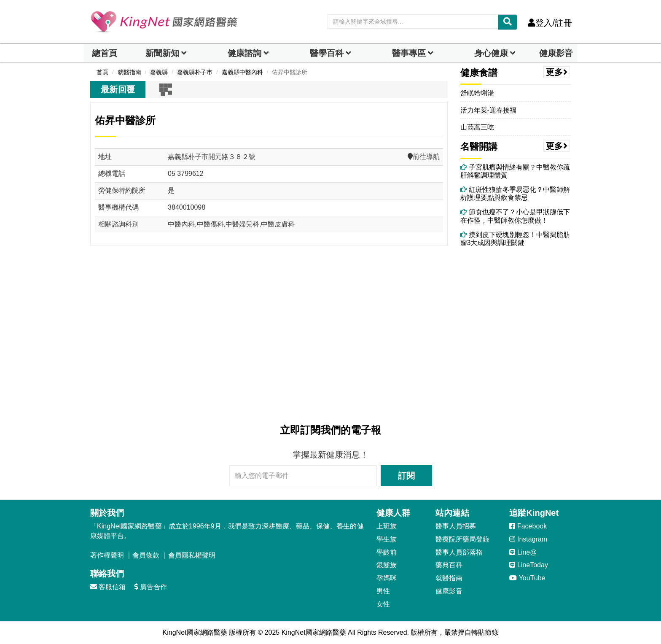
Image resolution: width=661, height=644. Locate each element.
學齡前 (387, 552)
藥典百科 (449, 565)
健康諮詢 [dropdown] (245, 53)
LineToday (528, 565)
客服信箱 (108, 587)
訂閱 (406, 476)
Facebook (528, 526)
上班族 (387, 526)
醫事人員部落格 (459, 552)
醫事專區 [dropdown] (409, 53)
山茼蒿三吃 (477, 127)
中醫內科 (181, 224)
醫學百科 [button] (327, 53)
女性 (383, 604)
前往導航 (424, 157)
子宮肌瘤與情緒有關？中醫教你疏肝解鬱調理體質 (515, 171)
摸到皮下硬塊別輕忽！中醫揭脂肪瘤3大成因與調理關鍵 (515, 239)
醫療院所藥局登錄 (462, 539)
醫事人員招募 (456, 526)
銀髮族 (387, 565)
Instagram (528, 539)
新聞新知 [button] (162, 53)
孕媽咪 (387, 578)
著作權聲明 (107, 555)
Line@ (523, 552)
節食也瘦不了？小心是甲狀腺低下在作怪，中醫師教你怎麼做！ (515, 216)
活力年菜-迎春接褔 (488, 110)
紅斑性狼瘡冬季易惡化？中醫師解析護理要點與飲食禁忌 (515, 194)
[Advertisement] (269, 333)
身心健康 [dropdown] (491, 53)
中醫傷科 (210, 224)
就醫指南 (449, 578)
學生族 (387, 539)
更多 (557, 72)
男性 (383, 591)
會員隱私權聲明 (192, 555)
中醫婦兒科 (242, 224)
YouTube (527, 578)
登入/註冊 (550, 23)
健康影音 (556, 53)
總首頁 (105, 53)
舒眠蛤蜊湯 (477, 93)
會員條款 (146, 555)
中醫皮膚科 (278, 224)
